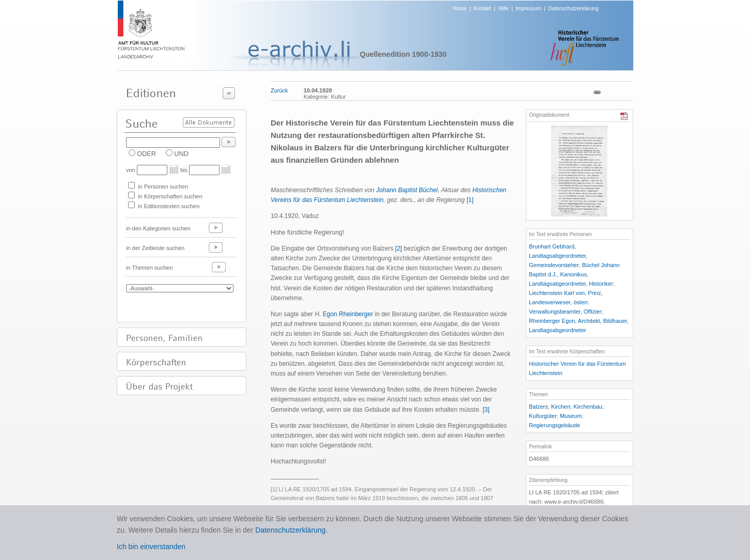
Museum (571, 416)
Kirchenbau (588, 407)
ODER (146, 154)
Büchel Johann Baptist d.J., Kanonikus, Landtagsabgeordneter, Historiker (574, 274)
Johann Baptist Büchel (407, 190)
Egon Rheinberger (348, 314)
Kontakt (482, 9)
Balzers (538, 407)
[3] (486, 410)
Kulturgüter (543, 416)
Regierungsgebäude (554, 425)
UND (181, 154)
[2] (399, 248)
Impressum (528, 9)
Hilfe (504, 9)
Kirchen (561, 407)
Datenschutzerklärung (573, 9)
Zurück (279, 90)
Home (460, 9)
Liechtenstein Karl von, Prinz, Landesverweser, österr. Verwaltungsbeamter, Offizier (566, 302)
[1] (470, 200)
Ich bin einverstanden (151, 547)
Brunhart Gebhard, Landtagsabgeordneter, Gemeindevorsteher (558, 256)
